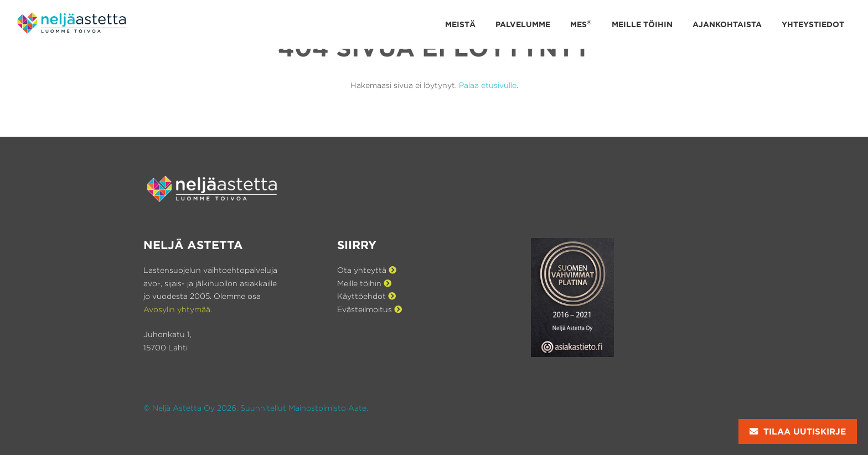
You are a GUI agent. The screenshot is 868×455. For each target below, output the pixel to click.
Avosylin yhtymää (177, 309)
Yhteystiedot (813, 24)
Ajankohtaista (727, 24)
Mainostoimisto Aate (327, 408)
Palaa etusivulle (488, 85)
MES (581, 24)
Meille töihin (642, 24)
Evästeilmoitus (370, 309)
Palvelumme (523, 24)
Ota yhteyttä (367, 270)
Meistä (460, 24)
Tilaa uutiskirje (798, 431)
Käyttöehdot (366, 296)
